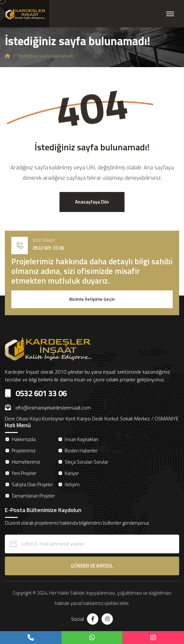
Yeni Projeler (24, 473)
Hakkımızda (24, 439)
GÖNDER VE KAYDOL (92, 566)
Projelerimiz (24, 451)
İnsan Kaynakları (81, 439)
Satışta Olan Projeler (32, 484)
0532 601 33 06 (48, 248)
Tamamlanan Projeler (33, 496)
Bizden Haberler (81, 451)
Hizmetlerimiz (26, 462)
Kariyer (72, 473)
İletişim (72, 484)
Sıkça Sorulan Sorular (87, 462)
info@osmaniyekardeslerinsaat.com (48, 408)
